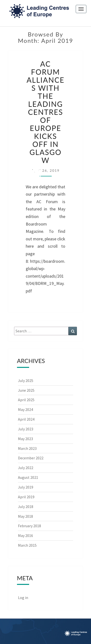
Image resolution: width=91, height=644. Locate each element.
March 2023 (27, 448)
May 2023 (25, 439)
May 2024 (25, 409)
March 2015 (27, 545)
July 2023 (26, 429)
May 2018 (25, 516)
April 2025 (26, 400)
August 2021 (28, 477)
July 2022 (26, 468)
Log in (23, 598)
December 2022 (31, 458)
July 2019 (26, 487)
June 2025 (26, 390)
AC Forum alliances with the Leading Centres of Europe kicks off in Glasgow (45, 112)
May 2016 (25, 535)
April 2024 (26, 419)
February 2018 (29, 526)
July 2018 (26, 507)
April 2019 (26, 497)
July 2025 (26, 381)
